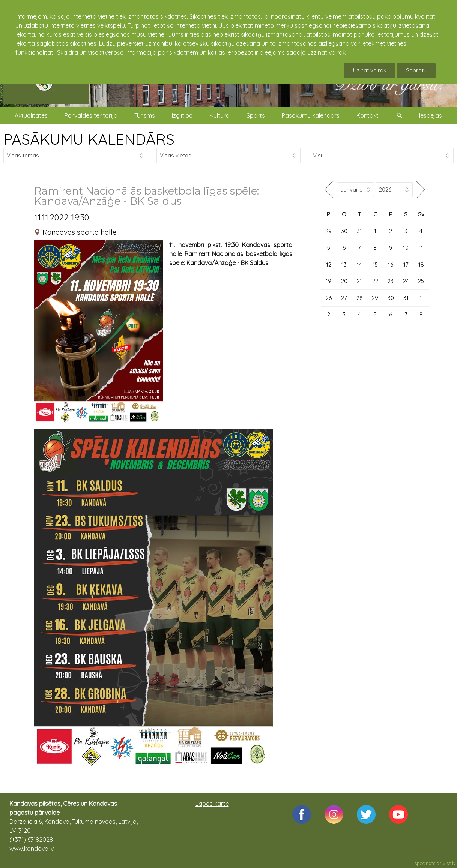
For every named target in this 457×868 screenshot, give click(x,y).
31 (359, 231)
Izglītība (182, 115)
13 (344, 265)
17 (406, 265)
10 (406, 248)
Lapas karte (212, 804)
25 (421, 281)
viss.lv (449, 863)
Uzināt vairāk (370, 70)
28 (360, 298)
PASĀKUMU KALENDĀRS (89, 139)
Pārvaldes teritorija (91, 115)
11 (421, 248)
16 (391, 265)
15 (375, 265)
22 (375, 281)
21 (359, 281)
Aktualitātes (31, 115)
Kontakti (368, 115)
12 (329, 265)
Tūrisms (145, 115)
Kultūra (220, 115)
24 (406, 281)
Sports (256, 115)
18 (421, 265)
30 (344, 231)
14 (359, 265)
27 (344, 298)
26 (329, 298)
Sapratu (416, 70)
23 (391, 281)
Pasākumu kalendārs (311, 115)
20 (344, 281)
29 (328, 231)
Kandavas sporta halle (80, 232)
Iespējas (431, 115)
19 (328, 281)
